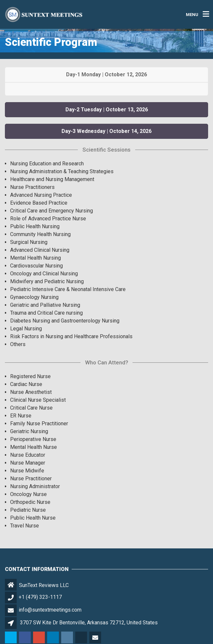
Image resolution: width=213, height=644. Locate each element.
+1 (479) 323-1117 (40, 597)
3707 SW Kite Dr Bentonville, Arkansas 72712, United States (89, 623)
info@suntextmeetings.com (50, 610)
